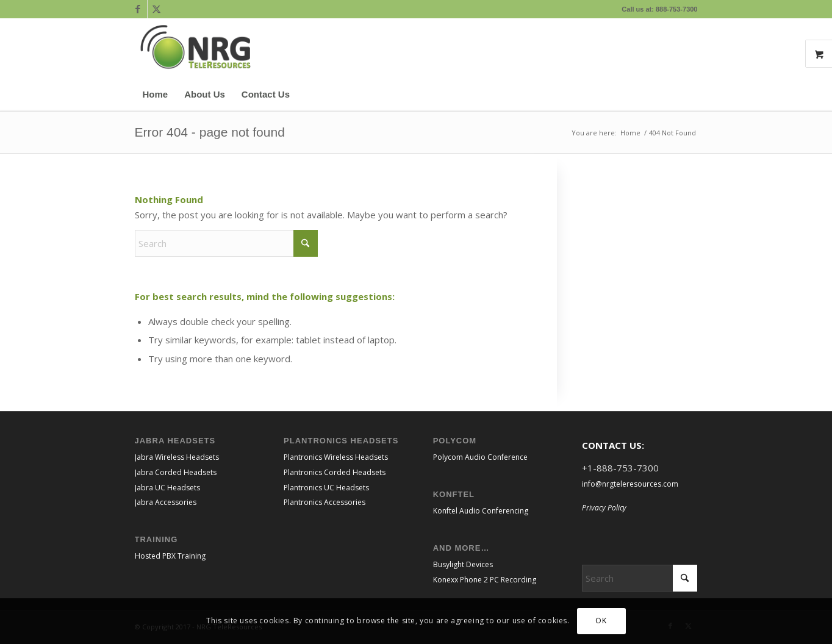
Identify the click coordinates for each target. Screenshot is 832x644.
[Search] (690, 95)
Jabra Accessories (166, 502)
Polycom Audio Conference (480, 457)
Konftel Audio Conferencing (481, 511)
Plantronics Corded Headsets (335, 472)
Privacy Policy (604, 508)
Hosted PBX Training (170, 556)
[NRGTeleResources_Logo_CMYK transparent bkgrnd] (196, 49)
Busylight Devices (463, 564)
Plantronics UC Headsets (326, 488)
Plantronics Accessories (325, 502)
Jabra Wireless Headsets (177, 457)
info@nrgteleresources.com (630, 484)
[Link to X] (157, 9)
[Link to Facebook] (138, 9)
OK (601, 621)
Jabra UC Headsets (167, 488)
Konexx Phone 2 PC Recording (485, 580)
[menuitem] (156, 95)
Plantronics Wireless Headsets (336, 457)
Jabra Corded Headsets (176, 472)
